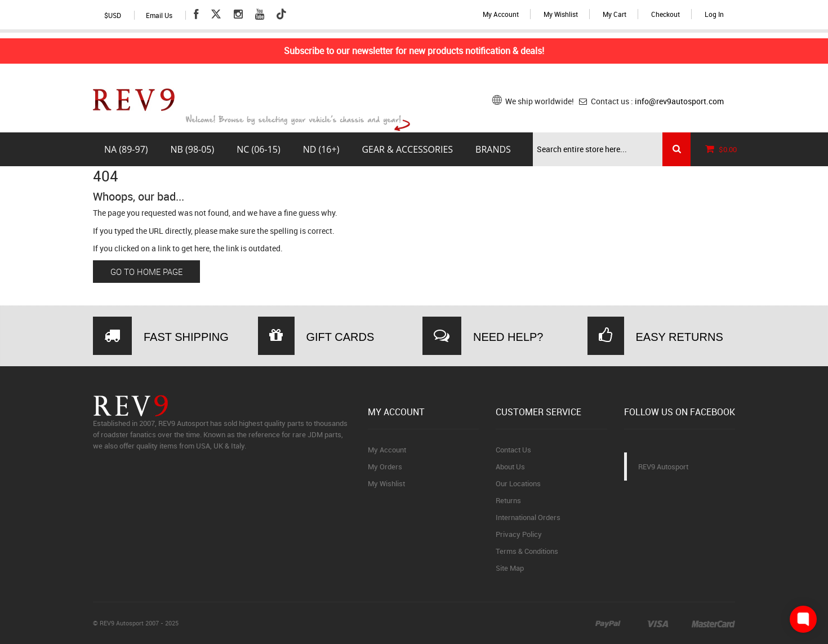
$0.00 (718, 149)
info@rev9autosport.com (679, 101)
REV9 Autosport (663, 467)
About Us (510, 467)
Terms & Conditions (527, 551)
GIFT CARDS (340, 337)
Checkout (665, 14)
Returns (508, 500)
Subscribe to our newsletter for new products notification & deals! (414, 51)
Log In (714, 14)
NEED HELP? (508, 337)
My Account (501, 14)
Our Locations (518, 483)
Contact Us (513, 450)
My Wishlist (561, 14)
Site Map (510, 568)
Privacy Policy (519, 534)
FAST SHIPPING (186, 337)
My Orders (385, 467)
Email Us (159, 15)
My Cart (615, 14)
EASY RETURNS (680, 337)
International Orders (528, 517)
